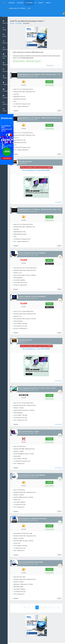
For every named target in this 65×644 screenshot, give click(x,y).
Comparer (16, 111)
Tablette (48, 3)
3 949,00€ (49, 82)
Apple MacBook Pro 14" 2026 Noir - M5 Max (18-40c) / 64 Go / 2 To (40, 118)
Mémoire (5, 64)
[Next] (54, 607)
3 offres (59, 333)
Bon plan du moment (25, 161)
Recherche (12, 3)
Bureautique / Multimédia (34, 61)
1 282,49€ (49, 569)
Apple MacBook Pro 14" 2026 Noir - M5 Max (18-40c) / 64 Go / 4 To (40, 210)
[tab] (4, 22)
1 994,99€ (49, 526)
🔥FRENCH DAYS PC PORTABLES (17, 8)
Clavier (5, 97)
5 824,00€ (49, 217)
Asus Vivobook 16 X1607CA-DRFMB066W (32, 475)
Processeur (5, 70)
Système (5, 90)
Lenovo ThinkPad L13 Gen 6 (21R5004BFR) (32, 296)
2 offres (59, 111)
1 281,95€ (49, 260)
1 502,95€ (49, 304)
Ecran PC (41, 3)
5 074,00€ (49, 125)
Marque (5, 42)
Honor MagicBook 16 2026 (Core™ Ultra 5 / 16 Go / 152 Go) (37, 388)
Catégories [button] (20, 3)
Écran (4, 35)
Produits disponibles (19, 61)
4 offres (59, 289)
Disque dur (5, 56)
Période (5, 22)
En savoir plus (58, 202)
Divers (5, 110)
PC (35, 3)
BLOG (29, 8)
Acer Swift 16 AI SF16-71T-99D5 (29, 432)
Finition (5, 103)
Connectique (5, 84)
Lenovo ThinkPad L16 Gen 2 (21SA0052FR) (32, 253)
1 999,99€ (49, 439)
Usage (5, 29)
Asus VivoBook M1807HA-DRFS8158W (31, 562)
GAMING (5, 77)
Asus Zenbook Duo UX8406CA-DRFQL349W (33, 519)
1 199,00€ (49, 395)
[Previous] (25, 607)
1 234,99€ (49, 482)
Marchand (5, 49)
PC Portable (29, 3)
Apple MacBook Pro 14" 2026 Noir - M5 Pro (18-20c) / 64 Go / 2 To (40, 74)
